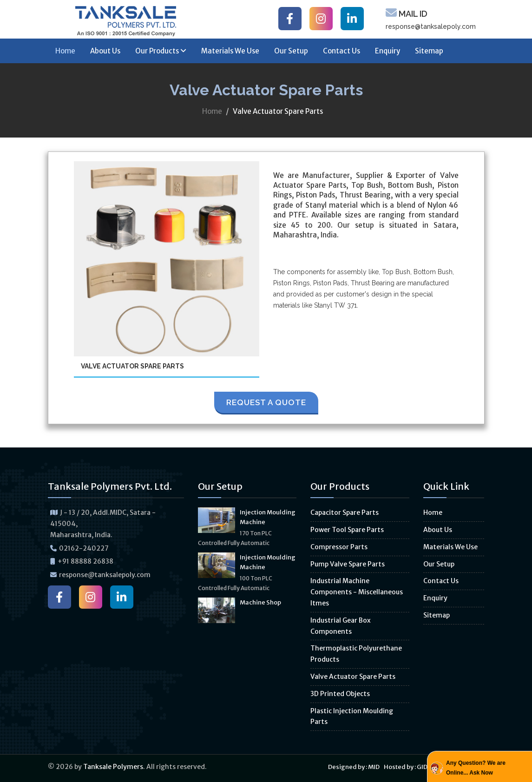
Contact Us (342, 51)
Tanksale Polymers (113, 767)
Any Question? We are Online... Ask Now (476, 768)
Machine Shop (260, 602)
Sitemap (429, 51)
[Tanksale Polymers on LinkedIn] (352, 19)
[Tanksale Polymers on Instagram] (321, 19)
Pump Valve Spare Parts (348, 564)
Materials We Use (230, 51)
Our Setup (291, 51)
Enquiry (388, 51)
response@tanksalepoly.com (431, 26)
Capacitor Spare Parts (345, 513)
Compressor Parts (339, 547)
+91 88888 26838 (85, 561)
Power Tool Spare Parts (347, 530)
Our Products (161, 51)
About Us (105, 51)
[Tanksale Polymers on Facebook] (290, 19)
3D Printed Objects (340, 694)
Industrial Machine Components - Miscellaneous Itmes (357, 592)
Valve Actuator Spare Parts (353, 677)
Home (65, 51)
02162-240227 (84, 548)
